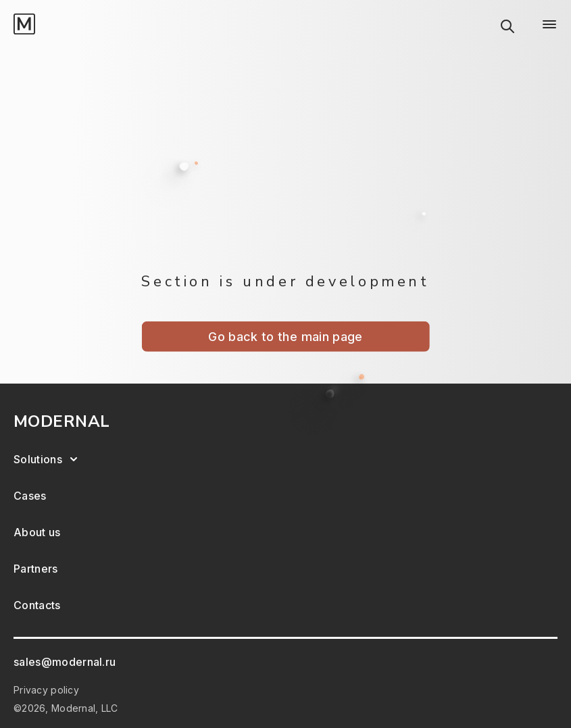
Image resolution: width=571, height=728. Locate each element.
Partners (36, 569)
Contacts (37, 605)
